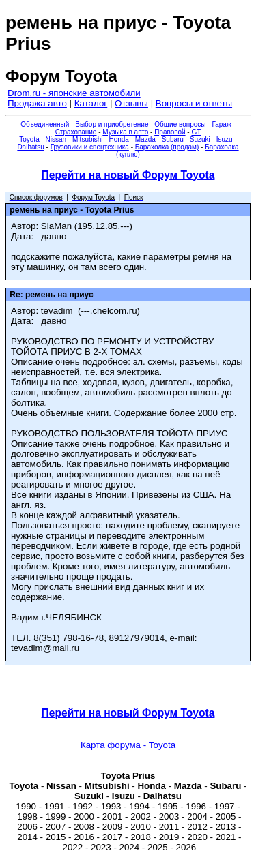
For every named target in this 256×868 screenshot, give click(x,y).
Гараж (221, 124)
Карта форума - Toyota (128, 745)
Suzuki (200, 139)
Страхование (76, 132)
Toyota (29, 139)
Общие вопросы (180, 124)
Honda (118, 139)
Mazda (145, 139)
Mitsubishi (87, 139)
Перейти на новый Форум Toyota (128, 175)
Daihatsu (30, 147)
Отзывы (131, 103)
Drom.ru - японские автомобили (74, 93)
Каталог (91, 103)
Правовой (170, 132)
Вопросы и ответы (194, 103)
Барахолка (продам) (167, 147)
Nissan (56, 139)
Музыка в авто (125, 132)
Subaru (173, 139)
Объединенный (45, 124)
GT (196, 132)
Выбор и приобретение (112, 124)
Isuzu (225, 139)
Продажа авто (37, 103)
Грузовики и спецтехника (90, 147)
